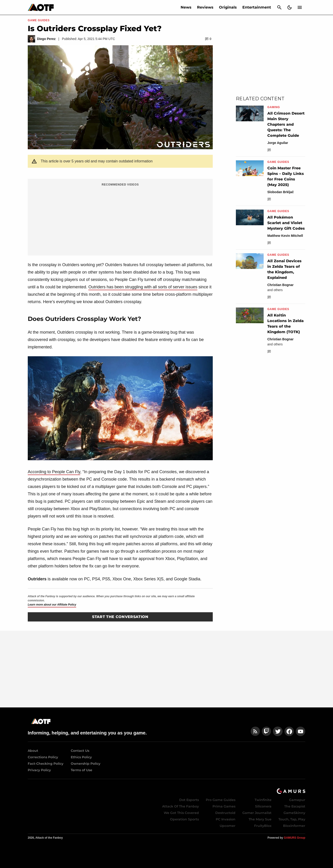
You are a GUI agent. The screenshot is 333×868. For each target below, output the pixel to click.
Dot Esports (189, 800)
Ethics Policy (81, 757)
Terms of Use (82, 770)
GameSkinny (294, 813)
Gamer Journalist (257, 813)
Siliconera (263, 806)
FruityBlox (263, 826)
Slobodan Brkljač (281, 192)
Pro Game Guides (221, 800)
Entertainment (257, 7)
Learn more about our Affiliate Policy (52, 605)
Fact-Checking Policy (46, 764)
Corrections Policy (43, 757)
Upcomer (228, 826)
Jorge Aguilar (278, 143)
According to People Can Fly (54, 472)
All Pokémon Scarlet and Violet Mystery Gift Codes (286, 223)
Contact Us (80, 751)
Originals (228, 7)
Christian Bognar (281, 285)
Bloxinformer (294, 826)
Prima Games (224, 806)
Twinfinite (263, 800)
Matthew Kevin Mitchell (285, 236)
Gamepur (297, 800)
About (33, 751)
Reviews (205, 7)
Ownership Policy (86, 764)
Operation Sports (184, 819)
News (186, 7)
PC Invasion (226, 819)
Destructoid (225, 813)
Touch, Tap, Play (292, 819)
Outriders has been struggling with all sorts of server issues (143, 287)
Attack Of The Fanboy (180, 806)
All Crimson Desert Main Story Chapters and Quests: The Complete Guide (286, 124)
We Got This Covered (181, 813)
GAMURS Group (294, 838)
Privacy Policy (39, 770)
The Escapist (295, 806)
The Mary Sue (260, 819)
